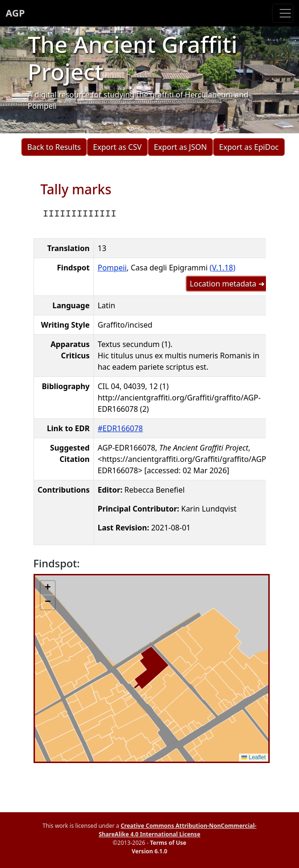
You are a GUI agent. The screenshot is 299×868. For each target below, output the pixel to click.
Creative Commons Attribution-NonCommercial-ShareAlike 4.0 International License (178, 830)
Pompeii (112, 268)
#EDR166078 (120, 428)
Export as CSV (117, 147)
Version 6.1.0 (149, 851)
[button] (48, 588)
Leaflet (253, 757)
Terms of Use (168, 843)
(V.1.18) (222, 268)
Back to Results (54, 147)
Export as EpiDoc (249, 147)
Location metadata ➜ (227, 284)
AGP (15, 13)
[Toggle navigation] (283, 13)
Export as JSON (180, 147)
